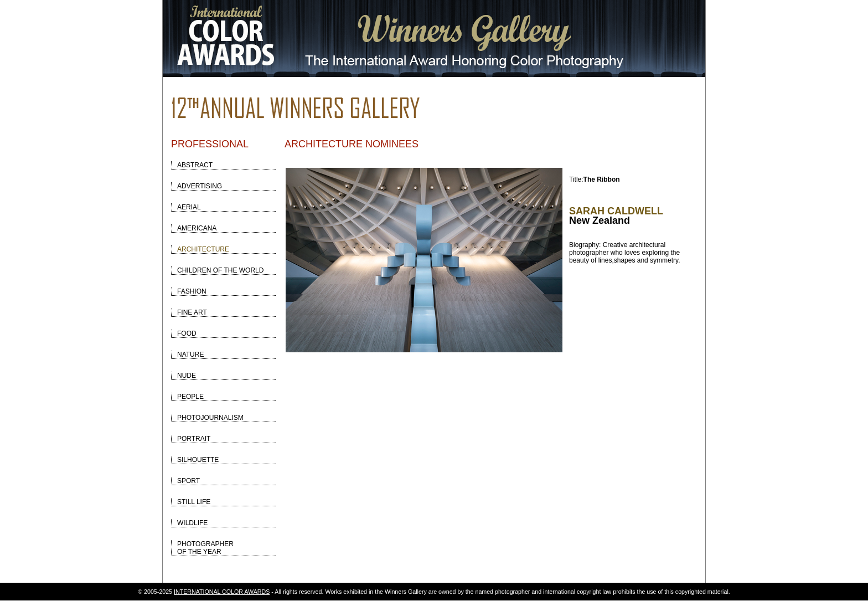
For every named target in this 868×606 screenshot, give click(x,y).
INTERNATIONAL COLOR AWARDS (222, 592)
